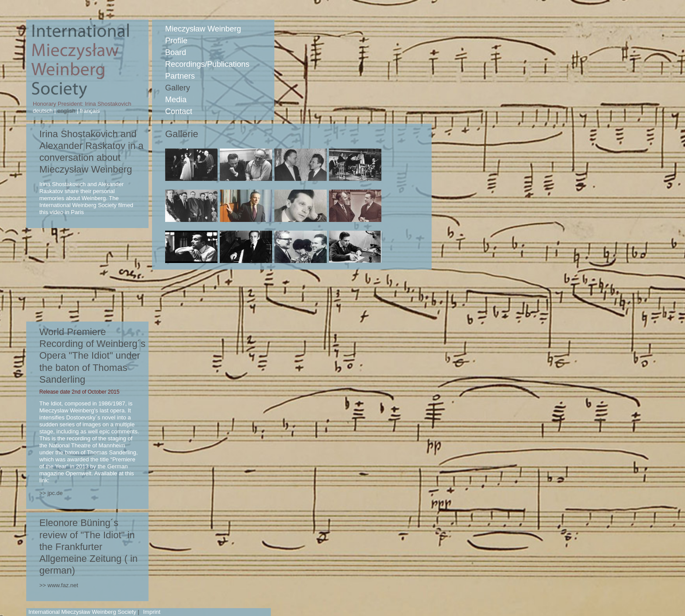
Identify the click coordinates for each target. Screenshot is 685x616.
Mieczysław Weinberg (203, 29)
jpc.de (55, 493)
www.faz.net (63, 585)
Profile (176, 41)
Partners (180, 76)
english (66, 111)
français (89, 111)
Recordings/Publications (207, 64)
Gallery (178, 88)
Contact (179, 111)
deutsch (43, 111)
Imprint (152, 612)
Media (176, 100)
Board (176, 52)
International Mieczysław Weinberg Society (82, 612)
